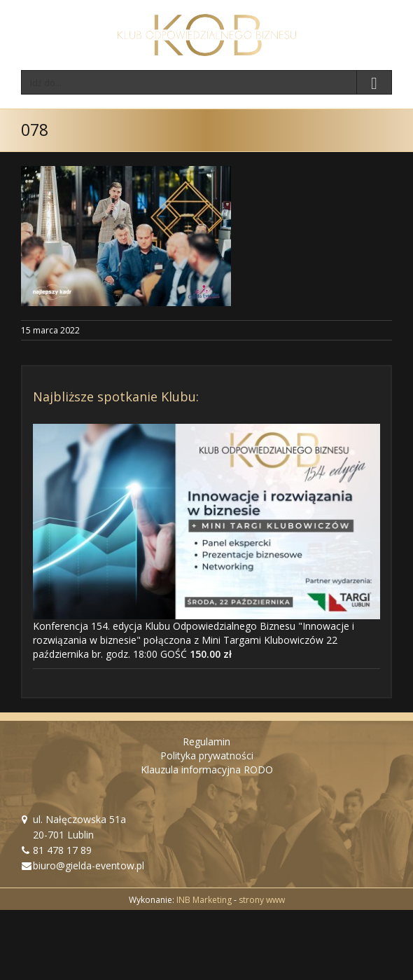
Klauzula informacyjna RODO (207, 769)
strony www (262, 900)
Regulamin (206, 741)
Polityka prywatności (207, 755)
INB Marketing (204, 900)
